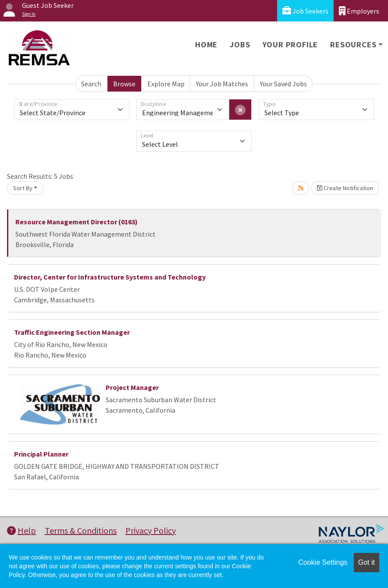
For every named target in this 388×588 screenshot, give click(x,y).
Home (206, 44)
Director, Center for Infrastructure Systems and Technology (110, 277)
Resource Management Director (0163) (77, 222)
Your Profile (290, 44)
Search (91, 84)
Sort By (23, 188)
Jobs (240, 44)
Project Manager (132, 387)
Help (21, 530)
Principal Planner (41, 454)
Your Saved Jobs (283, 84)
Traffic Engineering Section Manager (72, 332)
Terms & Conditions (81, 530)
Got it (367, 562)
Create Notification (345, 188)
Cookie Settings (323, 562)
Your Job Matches (222, 84)
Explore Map (166, 84)
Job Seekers (305, 11)
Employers (359, 11)
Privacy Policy (151, 530)
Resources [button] (353, 44)
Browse (124, 84)
